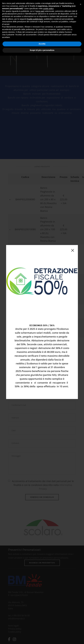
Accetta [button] (42, 44)
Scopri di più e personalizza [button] (42, 50)
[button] (81, 4)
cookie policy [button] (48, 9)
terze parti (40, 11)
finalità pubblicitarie (35, 19)
